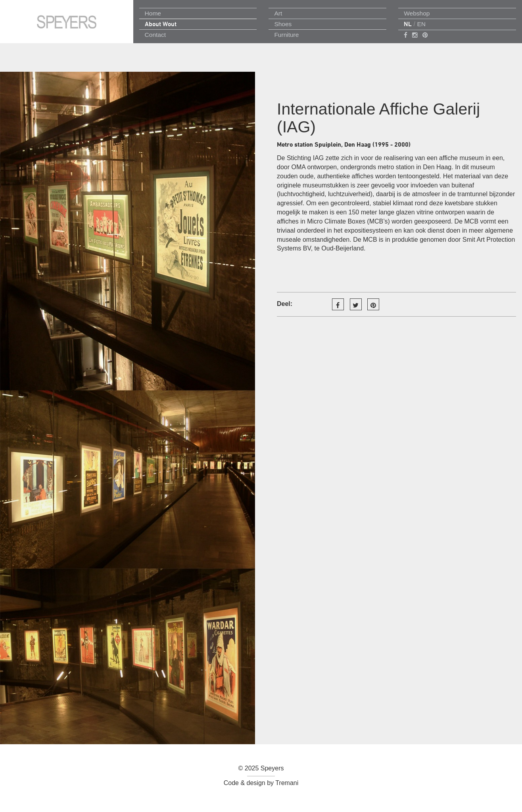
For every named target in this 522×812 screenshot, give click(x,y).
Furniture (286, 35)
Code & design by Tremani (261, 783)
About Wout (161, 24)
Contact (155, 35)
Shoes (283, 24)
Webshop (417, 13)
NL (408, 24)
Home (153, 13)
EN (422, 24)
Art (278, 13)
